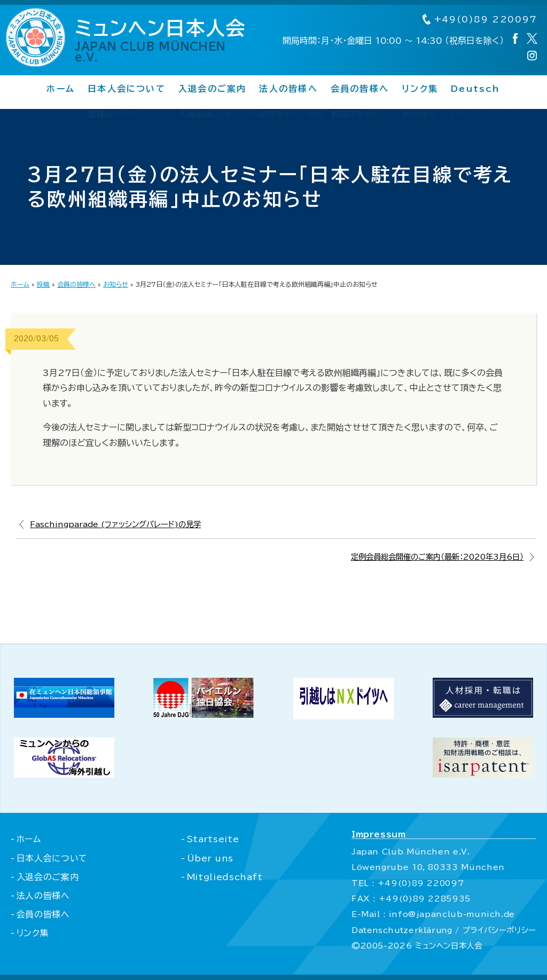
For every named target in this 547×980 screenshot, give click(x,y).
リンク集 (420, 89)
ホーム (61, 89)
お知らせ (116, 284)
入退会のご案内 (213, 89)
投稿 (43, 284)
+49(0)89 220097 (479, 20)
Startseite (212, 839)
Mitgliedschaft (224, 877)
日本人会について (127, 89)
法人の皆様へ (288, 89)
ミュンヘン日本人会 (165, 41)
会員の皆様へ (360, 89)
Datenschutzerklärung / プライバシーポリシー (443, 930)
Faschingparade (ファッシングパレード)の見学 (115, 524)
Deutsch (476, 89)
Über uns (209, 858)
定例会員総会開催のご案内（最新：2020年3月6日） (437, 557)
